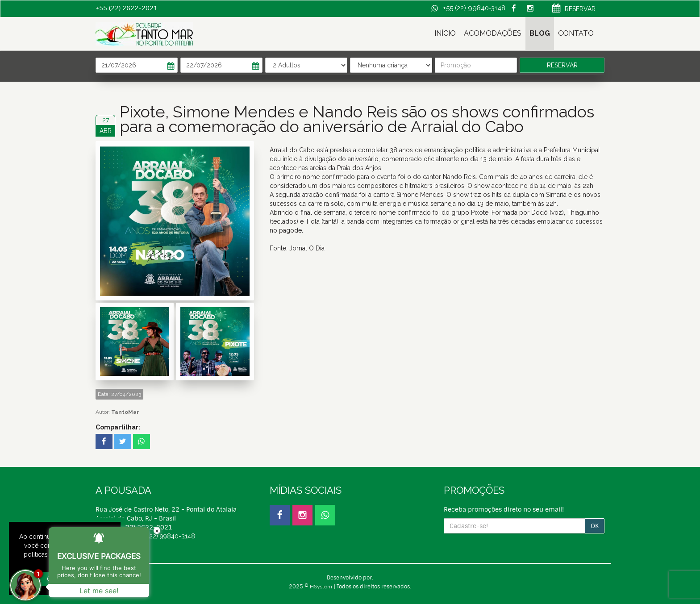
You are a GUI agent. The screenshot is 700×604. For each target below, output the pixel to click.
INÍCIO (445, 33)
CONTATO (576, 33)
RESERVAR (574, 9)
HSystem (321, 587)
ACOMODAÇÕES (493, 33)
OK (595, 526)
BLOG (540, 33)
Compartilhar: (118, 427)
